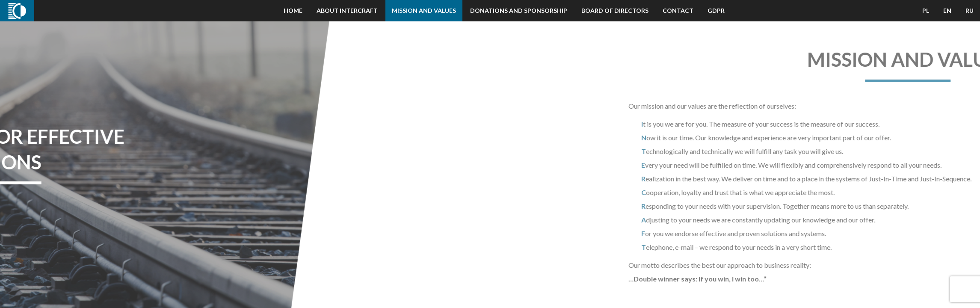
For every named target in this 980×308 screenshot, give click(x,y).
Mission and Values (424, 10)
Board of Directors (615, 10)
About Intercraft (347, 10)
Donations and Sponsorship (519, 10)
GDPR (716, 10)
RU (970, 10)
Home (293, 10)
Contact (678, 10)
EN (947, 10)
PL (926, 10)
